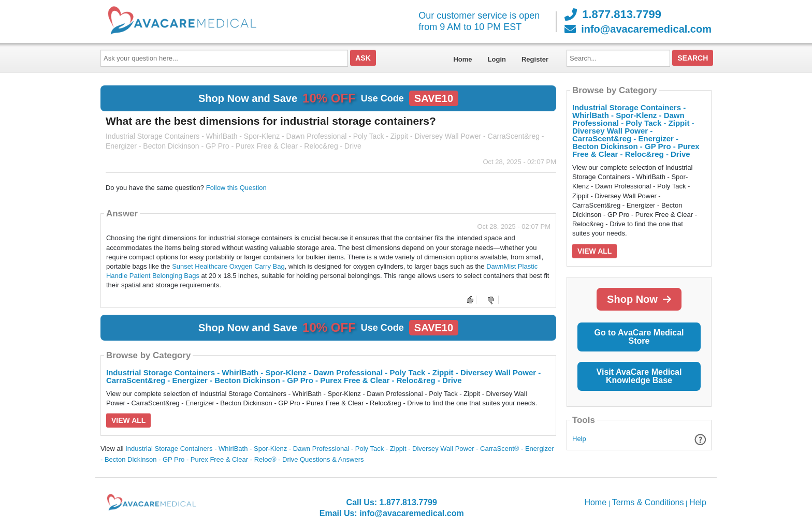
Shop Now (639, 299)
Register (535, 59)
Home (462, 59)
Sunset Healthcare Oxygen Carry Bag (228, 266)
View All (128, 420)
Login (497, 59)
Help (579, 439)
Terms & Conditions (648, 502)
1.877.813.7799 (613, 14)
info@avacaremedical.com (638, 29)
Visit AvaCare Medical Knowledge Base (639, 376)
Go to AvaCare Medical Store (639, 337)
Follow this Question (236, 188)
